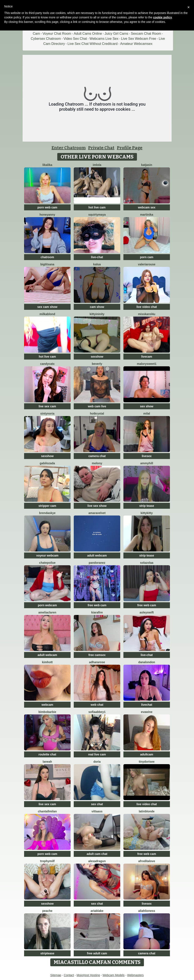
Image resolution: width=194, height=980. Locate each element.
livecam (147, 357)
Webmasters (135, 975)
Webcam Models (113, 975)
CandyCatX (47, 364)
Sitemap (56, 975)
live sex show (97, 506)
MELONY (97, 463)
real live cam (97, 754)
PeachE (47, 911)
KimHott (47, 662)
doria (97, 762)
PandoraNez (97, 563)
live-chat (97, 257)
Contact (69, 975)
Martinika (147, 215)
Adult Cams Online (88, 34)
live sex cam (47, 406)
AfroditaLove (147, 861)
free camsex (97, 655)
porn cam (147, 257)
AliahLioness (147, 911)
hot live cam (97, 207)
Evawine (147, 712)
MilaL (147, 414)
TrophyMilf (47, 861)
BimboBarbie (47, 712)
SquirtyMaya (97, 215)
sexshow (97, 357)
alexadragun (97, 861)
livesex (147, 456)
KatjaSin (147, 165)
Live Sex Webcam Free (139, 39)
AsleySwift (147, 612)
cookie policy (163, 17)
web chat (97, 705)
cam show (97, 307)
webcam (47, 705)
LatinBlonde (147, 811)
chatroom (47, 257)
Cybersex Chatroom (46, 39)
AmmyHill (147, 463)
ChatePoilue (47, 563)
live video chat (147, 307)
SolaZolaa (147, 563)
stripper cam (47, 506)
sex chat (97, 804)
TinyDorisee (147, 762)
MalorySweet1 (147, 364)
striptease (47, 953)
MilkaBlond (47, 314)
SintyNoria (47, 414)
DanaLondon (147, 662)
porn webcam (47, 605)
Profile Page (130, 148)
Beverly (97, 364)
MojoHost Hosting (88, 975)
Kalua (97, 264)
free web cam (97, 605)
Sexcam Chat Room (146, 34)
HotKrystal (97, 414)
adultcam (147, 754)
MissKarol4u (147, 314)
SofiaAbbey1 (97, 712)
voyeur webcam (47, 555)
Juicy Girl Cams (116, 34)
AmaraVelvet (97, 513)
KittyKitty (147, 513)
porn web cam (47, 207)
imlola (97, 165)
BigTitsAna (47, 264)
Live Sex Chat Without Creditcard (93, 44)
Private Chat (101, 148)
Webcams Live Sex (104, 39)
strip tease (147, 506)
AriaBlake (97, 911)
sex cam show (47, 307)
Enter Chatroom (69, 148)
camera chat (97, 456)
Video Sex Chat (75, 39)
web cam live (97, 406)
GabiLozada (47, 463)
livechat (147, 705)
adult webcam (97, 555)
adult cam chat (97, 854)
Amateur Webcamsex (136, 44)
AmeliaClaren (47, 612)
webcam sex (147, 207)
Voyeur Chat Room (57, 34)
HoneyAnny (47, 215)
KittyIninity (97, 314)
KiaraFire (97, 612)
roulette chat (47, 754)
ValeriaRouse (147, 264)
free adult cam (97, 953)
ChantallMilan (47, 811)
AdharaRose (97, 662)
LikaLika (47, 165)
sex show (147, 406)
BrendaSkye (47, 513)
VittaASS (97, 811)
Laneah (47, 762)
